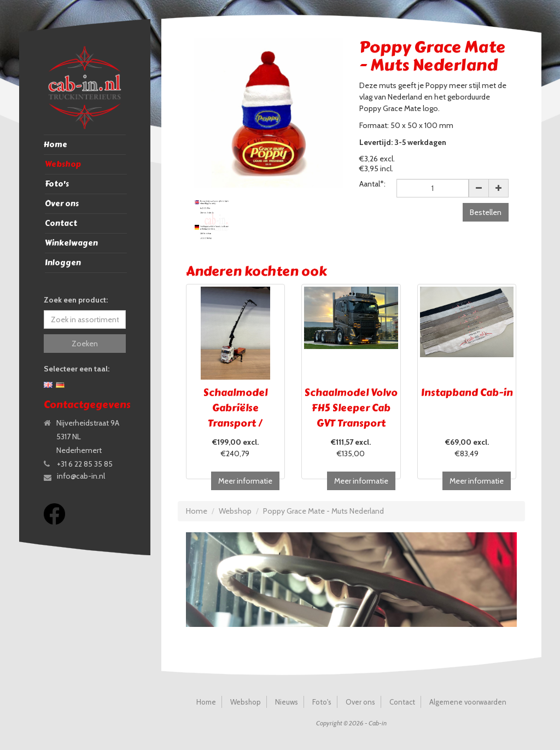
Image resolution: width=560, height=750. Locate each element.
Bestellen (486, 212)
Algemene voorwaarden (468, 702)
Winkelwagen (71, 243)
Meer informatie (245, 481)
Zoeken (85, 344)
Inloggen (63, 263)
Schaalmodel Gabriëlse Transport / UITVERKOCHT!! (235, 416)
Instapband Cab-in (467, 393)
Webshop (63, 164)
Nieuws (287, 702)
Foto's (57, 184)
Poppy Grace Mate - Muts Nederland (323, 511)
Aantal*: (372, 184)
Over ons (62, 204)
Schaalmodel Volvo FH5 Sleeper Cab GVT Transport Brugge (351, 416)
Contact (61, 223)
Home (56, 145)
